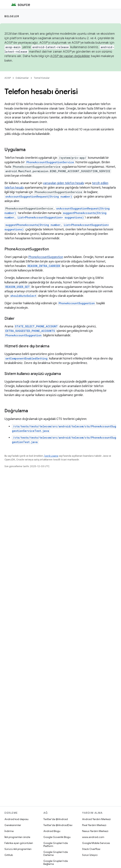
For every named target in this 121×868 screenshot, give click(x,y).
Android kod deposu (16, 819)
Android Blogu (52, 831)
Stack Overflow (91, 849)
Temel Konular (42, 78)
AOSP (8, 78)
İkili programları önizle (17, 837)
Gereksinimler (13, 825)
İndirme (9, 831)
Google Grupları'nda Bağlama (56, 862)
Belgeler (12, 16)
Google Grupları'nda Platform (56, 844)
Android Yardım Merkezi (96, 819)
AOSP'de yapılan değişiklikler (70, 56)
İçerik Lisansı (51, 456)
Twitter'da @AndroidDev (58, 825)
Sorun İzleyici (90, 855)
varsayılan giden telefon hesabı (64, 183)
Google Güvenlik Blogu (57, 837)
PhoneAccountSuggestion (46, 257)
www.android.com (93, 837)
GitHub (9, 855)
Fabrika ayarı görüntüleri (19, 843)
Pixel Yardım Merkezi (94, 825)
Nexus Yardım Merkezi (95, 831)
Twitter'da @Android (56, 819)
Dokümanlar (22, 78)
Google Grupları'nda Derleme (56, 853)
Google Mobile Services (96, 843)
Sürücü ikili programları (18, 849)
